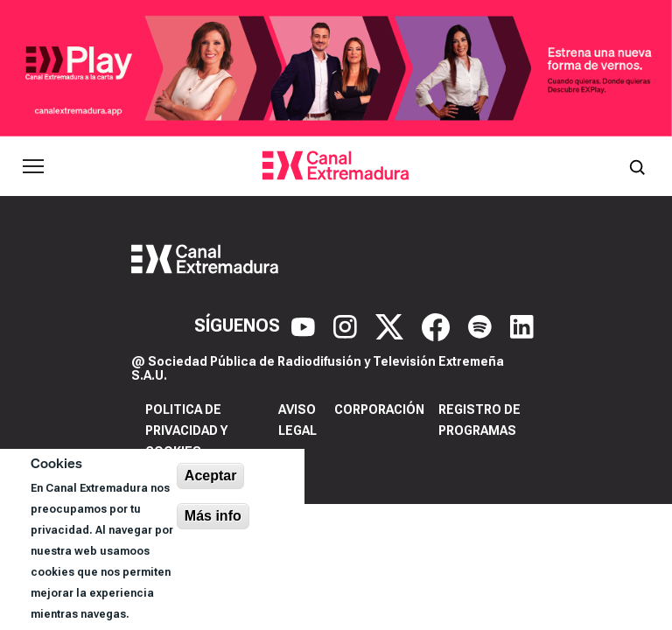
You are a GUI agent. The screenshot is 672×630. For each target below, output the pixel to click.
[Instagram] (347, 325)
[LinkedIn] (522, 325)
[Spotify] (482, 325)
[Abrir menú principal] (33, 166)
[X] (392, 325)
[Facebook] (438, 325)
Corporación (379, 409)
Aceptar (211, 476)
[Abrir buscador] (637, 166)
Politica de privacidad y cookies (186, 430)
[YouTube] (305, 325)
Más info (213, 516)
